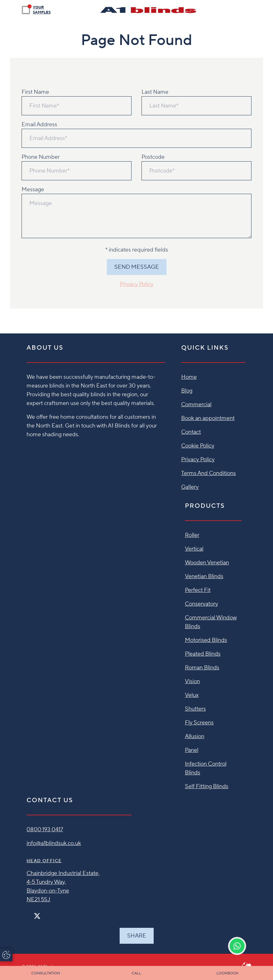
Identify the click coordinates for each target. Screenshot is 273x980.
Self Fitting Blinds (207, 786)
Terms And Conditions (208, 473)
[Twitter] (37, 916)
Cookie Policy (198, 446)
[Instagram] (45, 913)
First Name (35, 92)
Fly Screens (199, 723)
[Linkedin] (55, 913)
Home (189, 377)
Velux (192, 695)
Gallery (190, 487)
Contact (191, 432)
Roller (192, 535)
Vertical (194, 549)
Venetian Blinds (204, 576)
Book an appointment (208, 418)
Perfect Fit (198, 590)
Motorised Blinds (206, 640)
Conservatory (201, 604)
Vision (192, 681)
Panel (192, 750)
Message (33, 190)
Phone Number (41, 157)
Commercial (196, 405)
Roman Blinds (202, 668)
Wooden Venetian (207, 563)
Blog (187, 391)
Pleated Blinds (203, 654)
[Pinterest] (50, 913)
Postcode (153, 157)
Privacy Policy (137, 284)
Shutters (195, 709)
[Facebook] (29, 913)
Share (137, 936)
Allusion (195, 736)
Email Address (39, 125)
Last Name (155, 92)
